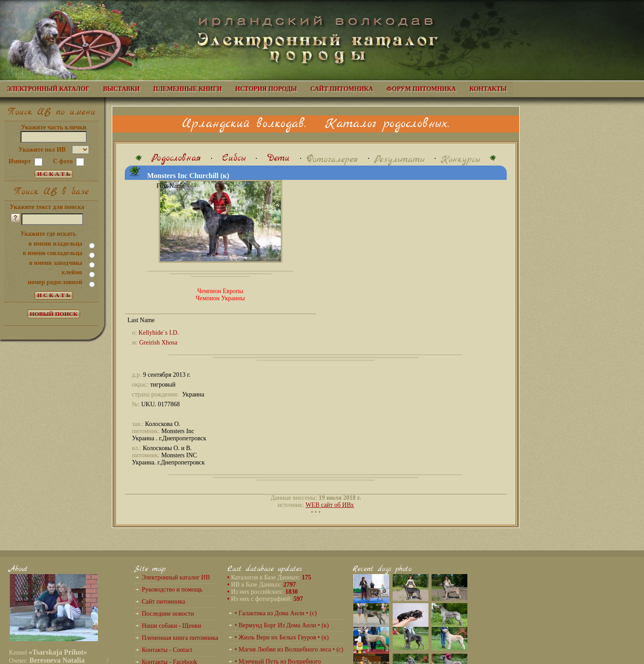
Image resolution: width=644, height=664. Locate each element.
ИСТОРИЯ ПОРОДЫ (266, 89)
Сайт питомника (163, 602)
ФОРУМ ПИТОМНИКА (421, 89)
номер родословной (55, 282)
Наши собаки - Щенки (172, 626)
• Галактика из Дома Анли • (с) (276, 613)
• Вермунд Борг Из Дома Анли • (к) (282, 625)
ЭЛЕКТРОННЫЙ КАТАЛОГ (48, 89)
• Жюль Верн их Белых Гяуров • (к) (282, 637)
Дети (278, 158)
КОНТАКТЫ (488, 89)
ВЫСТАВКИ (121, 89)
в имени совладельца (53, 253)
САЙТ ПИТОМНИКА (342, 89)
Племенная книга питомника (180, 638)
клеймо (72, 272)
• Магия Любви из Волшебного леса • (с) (289, 649)
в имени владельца (55, 244)
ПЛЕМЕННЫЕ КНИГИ (188, 89)
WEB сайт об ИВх (330, 505)
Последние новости (168, 614)
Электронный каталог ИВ (176, 577)
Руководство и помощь (172, 590)
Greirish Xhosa (158, 343)
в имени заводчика (56, 263)
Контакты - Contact (167, 650)
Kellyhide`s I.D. (159, 333)
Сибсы (234, 158)
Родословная (176, 158)
